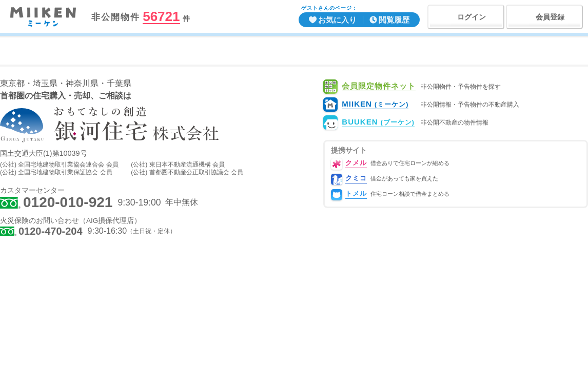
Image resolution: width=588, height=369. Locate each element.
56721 (161, 17)
